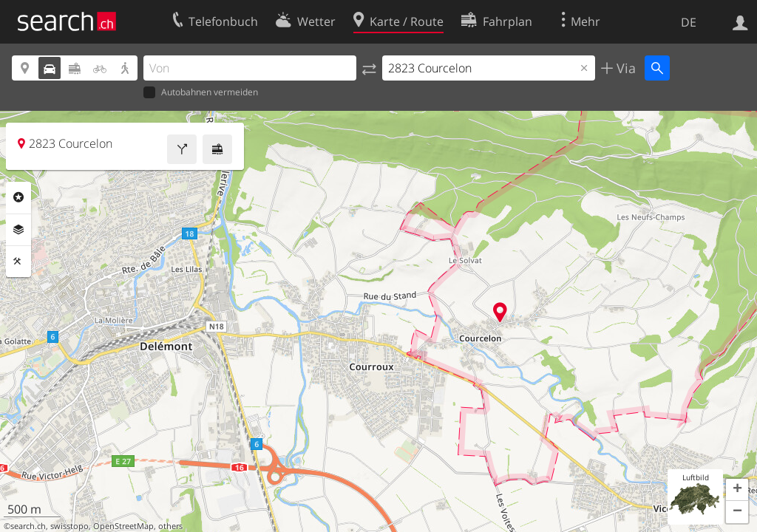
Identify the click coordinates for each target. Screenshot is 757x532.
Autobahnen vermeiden (201, 93)
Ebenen (18, 230)
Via (624, 68)
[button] (737, 490)
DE (689, 22)
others (170, 526)
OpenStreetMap (123, 526)
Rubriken (18, 197)
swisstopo (69, 526)
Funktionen (18, 262)
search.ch (28, 526)
